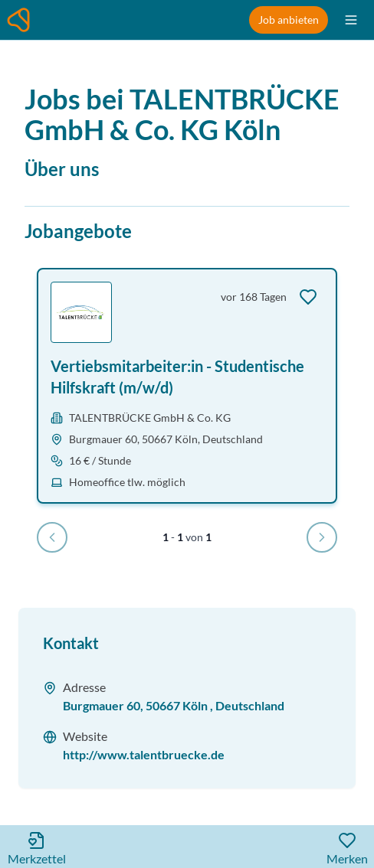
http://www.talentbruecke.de (144, 754)
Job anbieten (289, 20)
